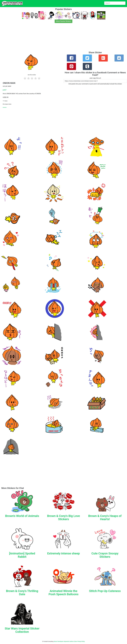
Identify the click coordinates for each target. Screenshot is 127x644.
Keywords (66, 641)
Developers (60, 641)
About (55, 641)
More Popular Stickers (64, 21)
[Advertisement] (56, 38)
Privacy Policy (81, 641)
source (5, 107)
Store (76, 641)
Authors (72, 641)
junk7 (5, 90)
